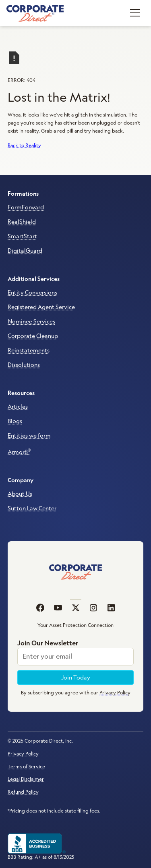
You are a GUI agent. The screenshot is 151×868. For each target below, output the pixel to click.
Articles (18, 407)
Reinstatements (29, 350)
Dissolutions (24, 365)
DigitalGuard (25, 251)
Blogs (15, 421)
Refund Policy (23, 792)
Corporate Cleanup (33, 336)
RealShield (22, 222)
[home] (35, 13)
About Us (20, 494)
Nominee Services (31, 321)
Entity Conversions (32, 293)
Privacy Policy (23, 754)
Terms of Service (26, 767)
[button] (135, 13)
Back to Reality (24, 145)
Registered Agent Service (41, 307)
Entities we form (29, 436)
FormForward (26, 207)
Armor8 (19, 451)
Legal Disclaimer (26, 779)
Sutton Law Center (32, 508)
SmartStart (22, 236)
